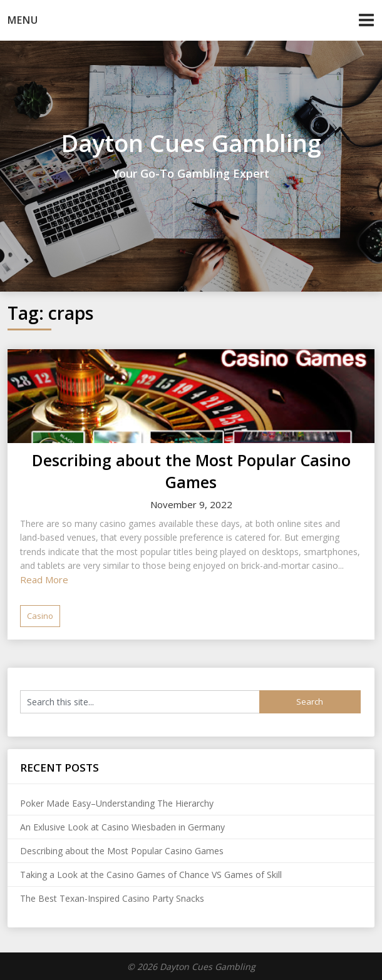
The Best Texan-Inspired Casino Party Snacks (112, 898)
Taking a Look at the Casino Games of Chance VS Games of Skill (151, 875)
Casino (40, 616)
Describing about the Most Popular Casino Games (191, 471)
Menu (23, 20)
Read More (44, 579)
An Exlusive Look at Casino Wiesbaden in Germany (122, 827)
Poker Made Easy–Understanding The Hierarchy (117, 803)
